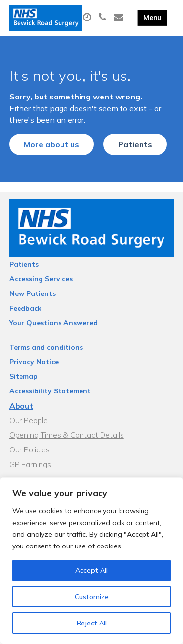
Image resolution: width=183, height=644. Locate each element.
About (21, 406)
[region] (91, 561)
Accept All (91, 570)
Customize (92, 597)
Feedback (25, 308)
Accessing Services (41, 279)
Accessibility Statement (50, 391)
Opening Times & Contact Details (67, 435)
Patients (135, 144)
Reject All (92, 623)
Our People (29, 420)
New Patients (32, 293)
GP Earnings (30, 464)
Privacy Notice (34, 362)
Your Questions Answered (53, 323)
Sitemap (23, 376)
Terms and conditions (46, 347)
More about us (51, 144)
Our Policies (30, 449)
